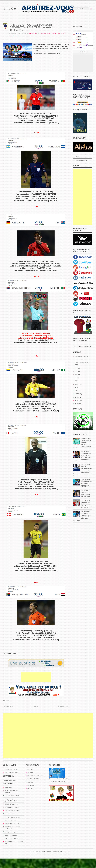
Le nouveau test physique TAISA (13, 824)
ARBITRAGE (32, 33)
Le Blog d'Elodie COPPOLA (12, 769)
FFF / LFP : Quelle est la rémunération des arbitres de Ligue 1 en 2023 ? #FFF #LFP (86, 483)
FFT (76, 381)
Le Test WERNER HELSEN (11, 835)
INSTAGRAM (31, 785)
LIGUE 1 (77, 391)
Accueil (36, 706)
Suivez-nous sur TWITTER (12, 9)
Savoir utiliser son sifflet (11, 814)
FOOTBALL (54, 33)
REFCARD (77, 397)
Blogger (60, 851)
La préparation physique (11, 820)
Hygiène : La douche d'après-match (14, 838)
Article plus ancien (63, 706)
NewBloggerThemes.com (63, 853)
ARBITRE (37, 33)
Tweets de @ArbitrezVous (80, 161)
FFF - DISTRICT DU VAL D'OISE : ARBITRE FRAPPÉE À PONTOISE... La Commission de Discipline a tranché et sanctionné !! (83, 470)
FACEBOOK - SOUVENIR (33, 779)
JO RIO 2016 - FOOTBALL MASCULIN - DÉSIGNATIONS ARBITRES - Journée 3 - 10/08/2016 (32, 27)
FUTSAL (77, 384)
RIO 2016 (16, 36)
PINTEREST (30, 789)
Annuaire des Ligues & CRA (12, 804)
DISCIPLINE (78, 360)
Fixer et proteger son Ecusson (12, 811)
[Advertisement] (36, 677)
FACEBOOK (30, 769)
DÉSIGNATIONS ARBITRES (45, 33)
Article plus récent (8, 706)
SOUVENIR (77, 404)
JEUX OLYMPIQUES (61, 33)
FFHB (76, 375)
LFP (76, 388)
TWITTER (30, 782)
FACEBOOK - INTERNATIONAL (35, 776)
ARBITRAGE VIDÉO (10, 788)
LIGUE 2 (77, 394)
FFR (76, 378)
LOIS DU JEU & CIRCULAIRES (12, 796)
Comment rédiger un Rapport (12, 817)
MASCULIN (11, 36)
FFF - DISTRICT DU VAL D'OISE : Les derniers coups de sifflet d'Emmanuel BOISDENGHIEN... (86, 504)
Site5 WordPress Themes (38, 853)
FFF (76, 371)
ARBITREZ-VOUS (47, 851)
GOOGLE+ (30, 773)
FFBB (76, 368)
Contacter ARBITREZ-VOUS (10, 780)
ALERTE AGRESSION (80, 357)
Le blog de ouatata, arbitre (11, 773)
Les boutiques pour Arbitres (12, 807)
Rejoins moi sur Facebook (15, 9)
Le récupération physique (11, 832)
